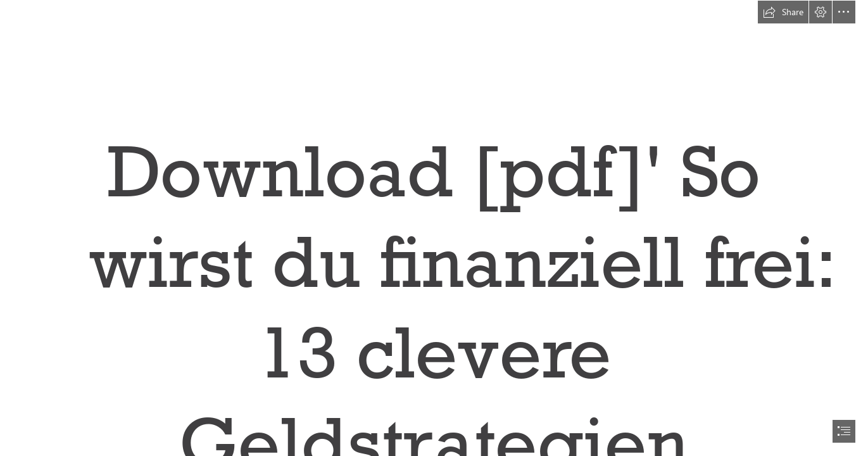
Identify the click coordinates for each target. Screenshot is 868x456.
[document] (434, 228)
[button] (783, 12)
